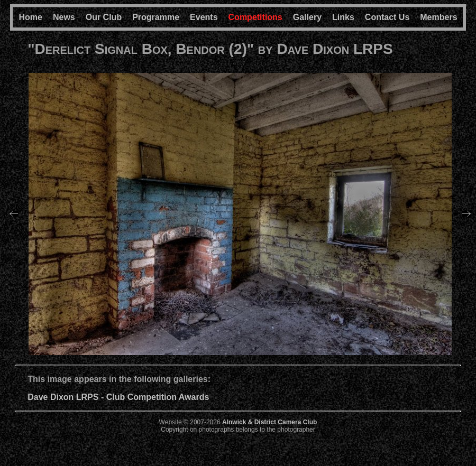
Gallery (307, 17)
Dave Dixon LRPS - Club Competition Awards (118, 397)
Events (204, 17)
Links (343, 17)
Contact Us (387, 17)
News (64, 17)
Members (438, 17)
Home (30, 17)
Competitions (255, 17)
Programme (156, 17)
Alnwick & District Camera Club (269, 422)
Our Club (104, 17)
